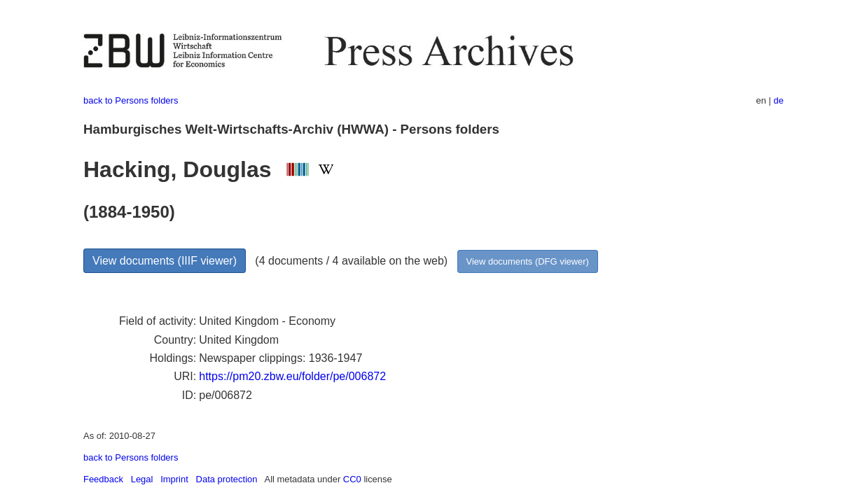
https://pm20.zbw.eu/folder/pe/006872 (292, 376)
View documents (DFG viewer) (528, 261)
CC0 (352, 479)
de (779, 100)
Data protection (227, 479)
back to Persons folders (131, 100)
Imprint (174, 479)
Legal (142, 479)
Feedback (103, 479)
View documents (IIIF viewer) (165, 261)
